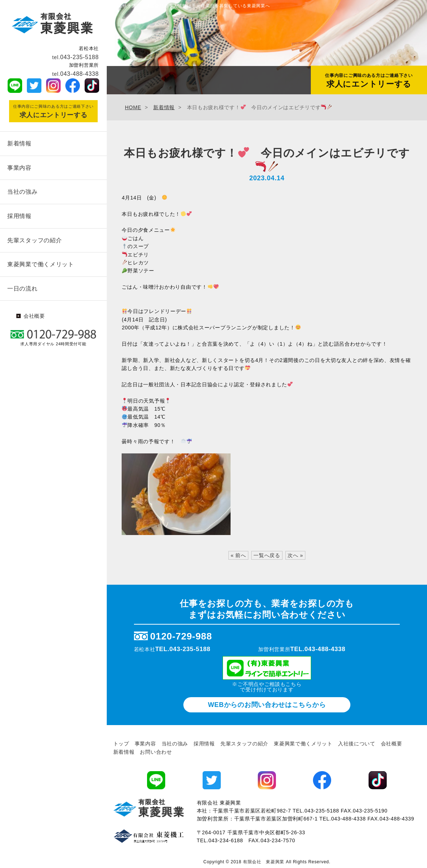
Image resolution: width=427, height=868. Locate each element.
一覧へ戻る (267, 555)
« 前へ (238, 555)
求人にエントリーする (369, 81)
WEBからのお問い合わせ (267, 705)
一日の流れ (23, 285)
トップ (121, 744)
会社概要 (34, 313)
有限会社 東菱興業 (264, 862)
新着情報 (19, 143)
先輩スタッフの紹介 (34, 238)
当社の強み (23, 191)
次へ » (295, 555)
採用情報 (19, 214)
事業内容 (19, 167)
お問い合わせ (156, 752)
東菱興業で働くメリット (41, 262)
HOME (133, 107)
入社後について (357, 744)
